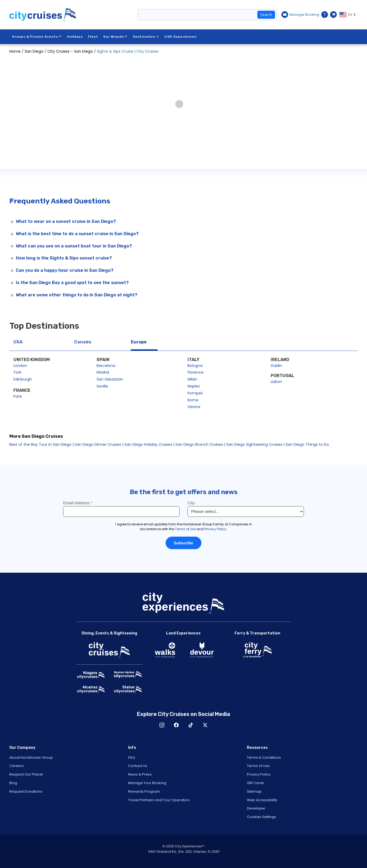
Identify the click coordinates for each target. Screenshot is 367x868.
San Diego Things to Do (307, 444)
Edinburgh (23, 379)
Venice (194, 407)
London (20, 366)
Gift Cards (255, 783)
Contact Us (138, 766)
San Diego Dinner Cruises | (99, 444)
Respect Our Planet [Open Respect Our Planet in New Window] (26, 774)
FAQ (132, 757)
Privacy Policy (259, 774)
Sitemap (254, 791)
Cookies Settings (261, 817)
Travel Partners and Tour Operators (159, 800)
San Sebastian (110, 379)
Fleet (93, 37)
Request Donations (26, 791)
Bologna (195, 366)
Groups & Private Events (37, 37)
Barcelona (106, 366)
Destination (146, 37)
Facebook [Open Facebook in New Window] (176, 725)
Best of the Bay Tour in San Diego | (41, 444)
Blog (13, 783)
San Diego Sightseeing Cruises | (255, 444)
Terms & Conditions (264, 757)
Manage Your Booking (147, 783)
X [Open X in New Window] (205, 725)
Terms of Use (258, 766)
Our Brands (116, 37)
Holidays (75, 37)
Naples (194, 386)
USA (18, 342)
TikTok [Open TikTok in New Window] (191, 725)
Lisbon (276, 382)
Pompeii (195, 393)
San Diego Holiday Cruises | (150, 444)
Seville (102, 386)
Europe (139, 342)
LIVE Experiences (181, 37)
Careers (17, 766)
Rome (193, 400)
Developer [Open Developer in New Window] (256, 808)
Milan (192, 379)
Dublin (276, 366)
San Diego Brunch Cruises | (201, 444)
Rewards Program (144, 791)
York (17, 372)
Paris (18, 396)
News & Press (140, 774)
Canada (83, 342)
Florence (196, 372)
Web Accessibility (262, 800)
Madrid (103, 372)
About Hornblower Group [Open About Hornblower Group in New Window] (31, 757)
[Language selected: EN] (349, 15)
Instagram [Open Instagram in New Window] (162, 725)
